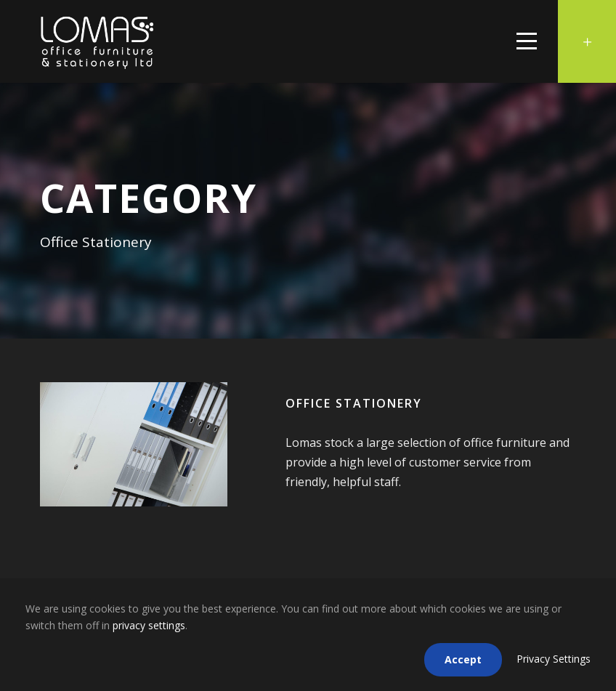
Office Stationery (354, 403)
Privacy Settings (554, 659)
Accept (463, 659)
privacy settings (149, 625)
